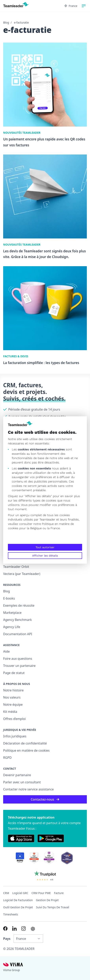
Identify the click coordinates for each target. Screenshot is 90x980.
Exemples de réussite (19, 605)
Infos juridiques (15, 736)
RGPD (7, 758)
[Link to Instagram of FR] (23, 929)
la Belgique (34, 528)
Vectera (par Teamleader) (22, 574)
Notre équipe (13, 704)
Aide (6, 651)
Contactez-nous (45, 799)
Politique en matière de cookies (26, 750)
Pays (7, 939)
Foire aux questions (18, 659)
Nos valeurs (12, 697)
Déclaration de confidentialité (25, 743)
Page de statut (14, 673)
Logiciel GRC (20, 893)
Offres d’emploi (14, 719)
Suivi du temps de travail (53, 907)
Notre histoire (13, 690)
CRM (6, 893)
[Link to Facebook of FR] (5, 929)
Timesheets (11, 914)
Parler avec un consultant (22, 782)
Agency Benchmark (17, 620)
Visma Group (12, 970)
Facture (59, 893)
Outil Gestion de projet (18, 907)
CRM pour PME (41, 893)
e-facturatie (21, 22)
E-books (9, 598)
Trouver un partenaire (19, 666)
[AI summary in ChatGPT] (33, 929)
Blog (6, 22)
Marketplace (12, 613)
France (71, 6)
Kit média (10, 712)
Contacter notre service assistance (28, 789)
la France (53, 528)
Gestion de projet (47, 900)
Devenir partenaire (17, 775)
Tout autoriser (45, 547)
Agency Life (12, 627)
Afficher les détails (45, 556)
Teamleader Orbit (16, 567)
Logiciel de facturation (18, 900)
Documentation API (18, 634)
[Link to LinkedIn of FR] (14, 929)
